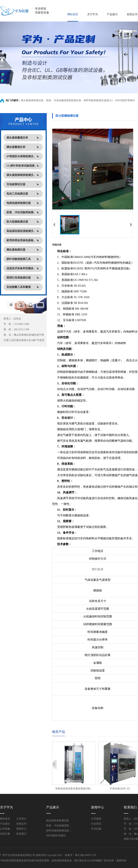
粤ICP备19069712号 (86, 855)
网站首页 (73, 14)
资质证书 (132, 14)
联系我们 (21, 834)
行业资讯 (96, 824)
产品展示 (112, 14)
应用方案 (5, 834)
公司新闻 (96, 819)
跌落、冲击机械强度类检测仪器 (64, 100)
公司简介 (21, 819)
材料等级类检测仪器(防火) (98, 100)
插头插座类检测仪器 (33, 100)
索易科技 (121, 861)
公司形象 (5, 829)
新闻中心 (21, 829)
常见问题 (96, 829)
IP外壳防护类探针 (125, 100)
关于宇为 (93, 14)
